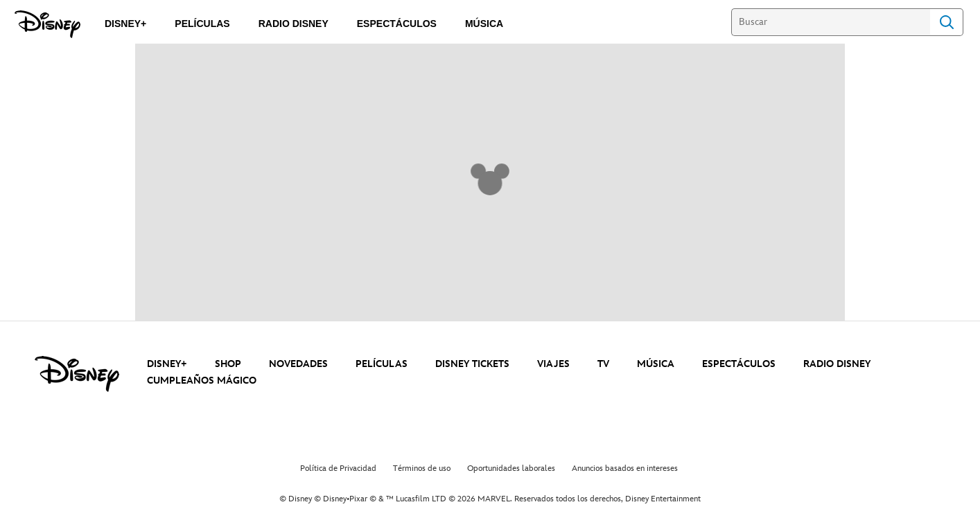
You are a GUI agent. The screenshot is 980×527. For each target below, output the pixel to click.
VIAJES (553, 364)
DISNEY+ (167, 364)
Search (947, 22)
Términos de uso (422, 468)
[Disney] (47, 24)
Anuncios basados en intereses (625, 468)
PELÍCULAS (382, 364)
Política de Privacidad (338, 468)
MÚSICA (656, 364)
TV (603, 364)
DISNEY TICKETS (472, 364)
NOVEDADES (298, 364)
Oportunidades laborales (511, 468)
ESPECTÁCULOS (739, 364)
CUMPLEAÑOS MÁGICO (202, 381)
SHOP (228, 364)
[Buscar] (831, 22)
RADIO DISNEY (837, 364)
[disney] (77, 374)
